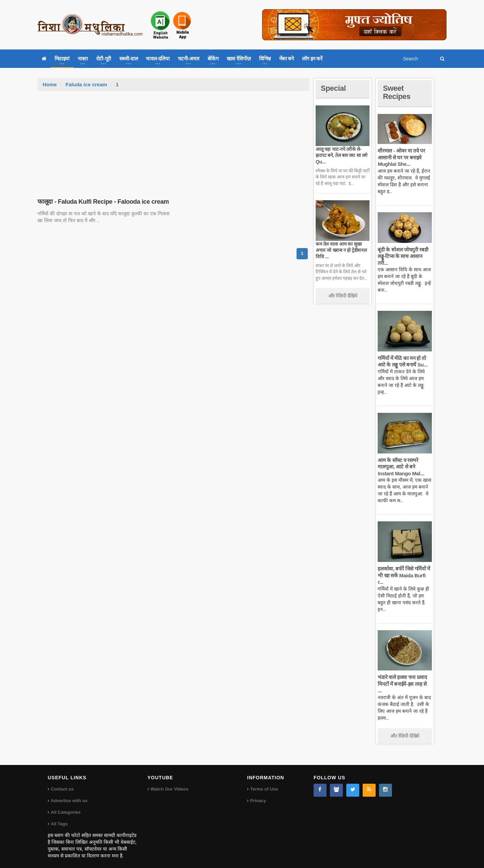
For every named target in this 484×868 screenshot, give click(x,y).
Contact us (62, 783)
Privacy (258, 794)
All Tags (59, 817)
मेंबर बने (286, 59)
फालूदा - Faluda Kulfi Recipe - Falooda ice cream (103, 202)
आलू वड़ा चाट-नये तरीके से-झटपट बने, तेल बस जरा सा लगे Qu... (341, 155)
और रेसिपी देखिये (343, 296)
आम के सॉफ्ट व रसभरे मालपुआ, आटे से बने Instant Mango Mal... (401, 467)
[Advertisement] (173, 142)
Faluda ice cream (86, 84)
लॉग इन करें (312, 59)
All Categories (66, 806)
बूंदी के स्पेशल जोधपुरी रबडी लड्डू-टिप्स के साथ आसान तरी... (403, 256)
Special (333, 88)
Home (50, 84)
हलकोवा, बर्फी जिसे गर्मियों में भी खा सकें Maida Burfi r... (404, 575)
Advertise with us (69, 794)
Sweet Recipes (397, 92)
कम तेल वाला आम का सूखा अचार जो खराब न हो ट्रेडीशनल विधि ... (341, 250)
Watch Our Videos (170, 783)
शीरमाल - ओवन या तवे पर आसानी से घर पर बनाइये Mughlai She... (401, 157)
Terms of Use (264, 783)
